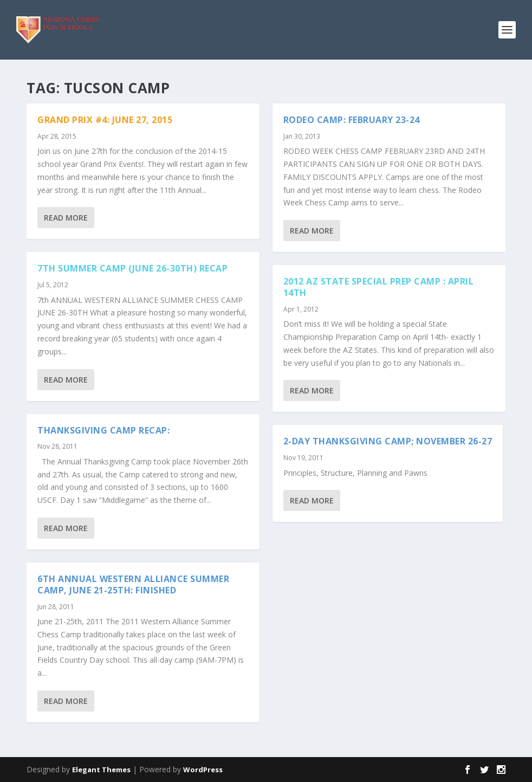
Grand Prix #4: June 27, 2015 (105, 120)
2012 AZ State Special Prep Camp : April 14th (379, 287)
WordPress (203, 770)
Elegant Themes (101, 770)
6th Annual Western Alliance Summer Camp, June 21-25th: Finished (133, 584)
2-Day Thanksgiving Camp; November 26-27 (388, 441)
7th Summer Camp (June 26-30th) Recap (132, 268)
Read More (66, 218)
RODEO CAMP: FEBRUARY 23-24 (352, 120)
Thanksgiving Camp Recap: (103, 430)
